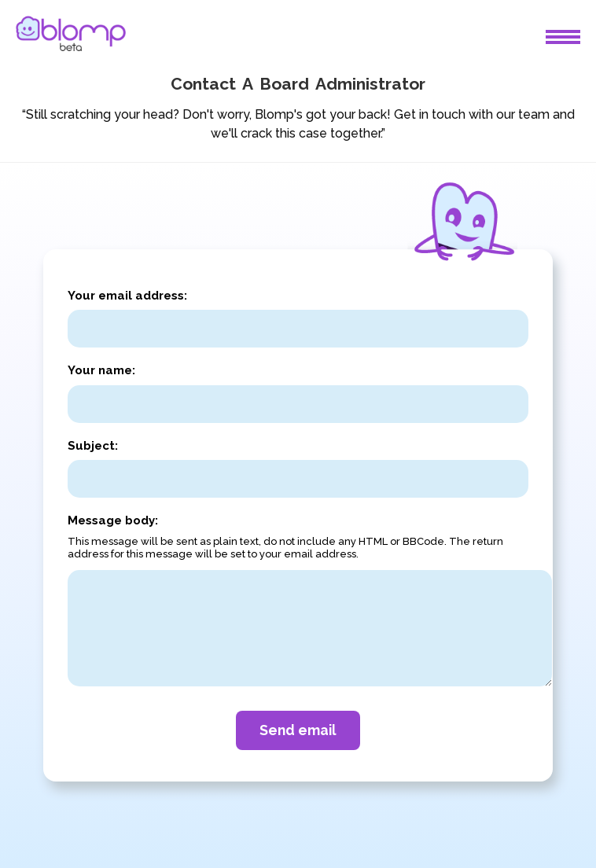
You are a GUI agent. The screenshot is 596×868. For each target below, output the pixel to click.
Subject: (93, 446)
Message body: (113, 520)
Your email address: (127, 296)
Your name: (101, 370)
